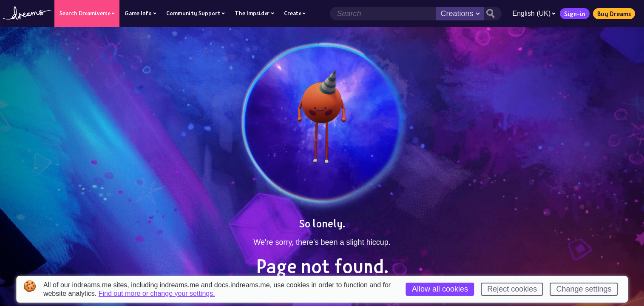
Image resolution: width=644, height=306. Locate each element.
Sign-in (575, 14)
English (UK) (534, 13)
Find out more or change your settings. (157, 294)
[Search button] (493, 14)
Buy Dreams (614, 14)
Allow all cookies (440, 289)
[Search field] (383, 14)
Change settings (584, 289)
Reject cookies (512, 289)
